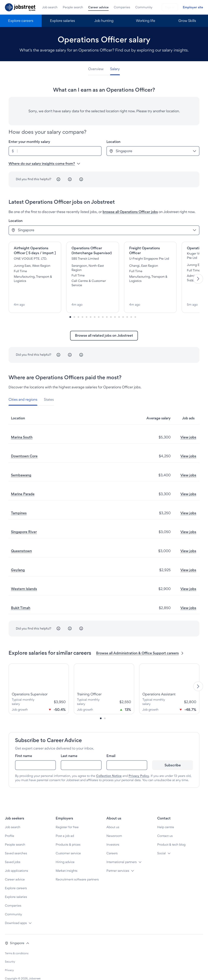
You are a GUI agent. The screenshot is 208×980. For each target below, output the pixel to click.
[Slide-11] (115, 308)
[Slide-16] (135, 308)
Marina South (22, 428)
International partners (122, 853)
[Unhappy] (58, 179)
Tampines (19, 504)
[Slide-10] (111, 308)
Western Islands (24, 580)
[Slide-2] (78, 308)
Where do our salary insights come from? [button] (44, 163)
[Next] (198, 274)
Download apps (16, 914)
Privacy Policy (139, 767)
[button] (17, 934)
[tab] (97, 69)
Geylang (18, 561)
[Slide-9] (107, 308)
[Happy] (81, 179)
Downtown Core (24, 447)
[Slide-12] (119, 308)
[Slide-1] (74, 308)
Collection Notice (109, 767)
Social (161, 844)
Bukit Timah (21, 598)
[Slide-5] (91, 308)
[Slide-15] (131, 308)
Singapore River (24, 523)
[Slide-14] (127, 308)
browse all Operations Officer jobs (130, 212)
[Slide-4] (87, 308)
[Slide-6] (95, 308)
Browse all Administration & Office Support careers (140, 644)
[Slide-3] (82, 308)
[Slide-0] (70, 308)
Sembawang (21, 466)
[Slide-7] (99, 308)
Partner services (118, 862)
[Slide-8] (103, 308)
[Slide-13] (123, 308)
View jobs (188, 428)
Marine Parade (23, 485)
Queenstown (21, 542)
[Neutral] (70, 179)
